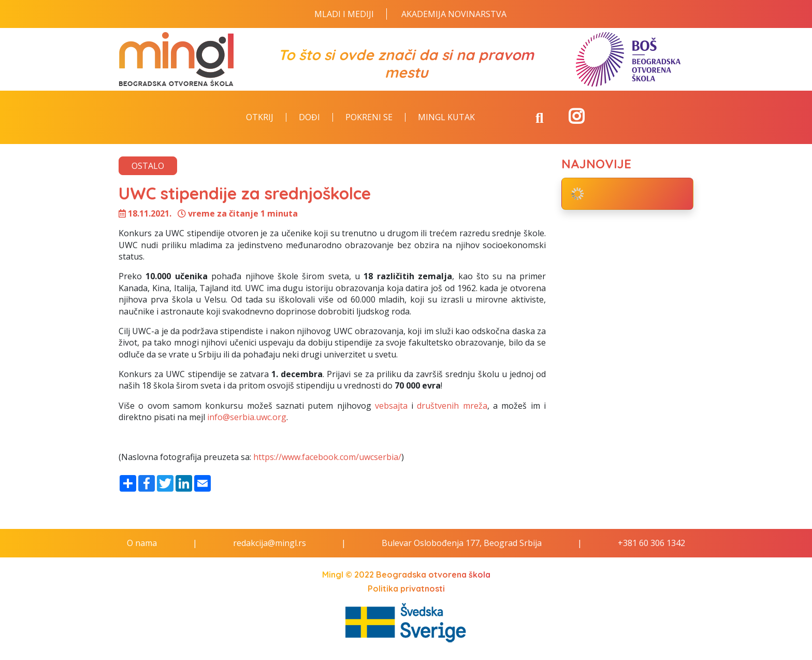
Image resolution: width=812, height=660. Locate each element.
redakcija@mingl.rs (270, 543)
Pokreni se (369, 118)
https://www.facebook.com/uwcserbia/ (326, 457)
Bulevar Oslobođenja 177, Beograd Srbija (462, 543)
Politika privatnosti (406, 589)
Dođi (309, 118)
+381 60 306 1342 (651, 543)
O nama (142, 543)
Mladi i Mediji (344, 14)
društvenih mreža (452, 406)
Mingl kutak (446, 118)
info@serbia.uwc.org (247, 417)
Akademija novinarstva (454, 14)
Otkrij (260, 118)
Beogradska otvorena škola (433, 575)
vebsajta (391, 406)
